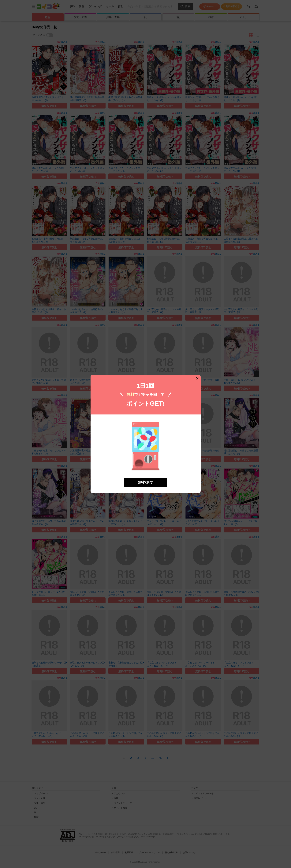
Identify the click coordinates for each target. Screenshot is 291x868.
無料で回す (146, 482)
